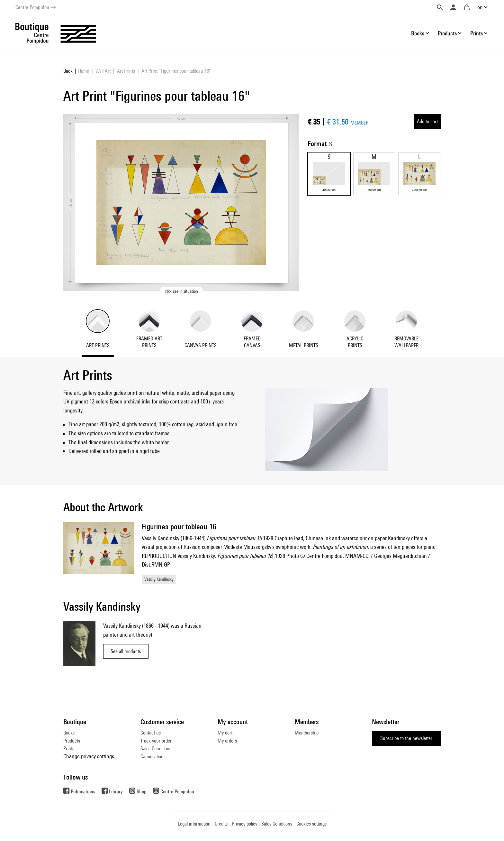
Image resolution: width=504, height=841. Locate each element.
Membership (307, 733)
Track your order (156, 741)
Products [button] (447, 33)
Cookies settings (311, 824)
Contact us (151, 733)
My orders (227, 741)
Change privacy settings (89, 756)
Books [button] (418, 33)
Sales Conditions (156, 749)
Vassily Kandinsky (159, 579)
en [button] (480, 7)
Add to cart (427, 121)
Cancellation (152, 757)
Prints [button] (477, 33)
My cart (225, 733)
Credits (221, 824)
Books (69, 733)
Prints (69, 749)
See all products (126, 651)
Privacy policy (244, 824)
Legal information (194, 824)
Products (72, 741)
